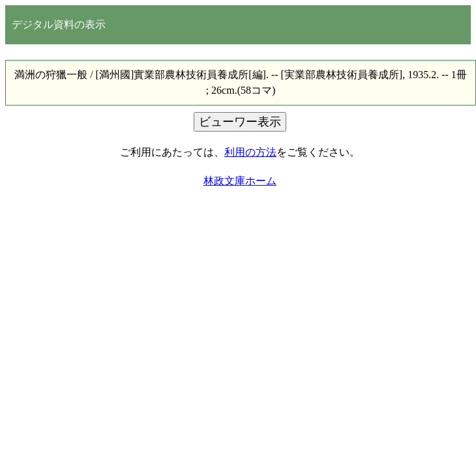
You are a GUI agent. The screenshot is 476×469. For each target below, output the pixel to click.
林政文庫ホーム (240, 181)
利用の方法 (250, 152)
